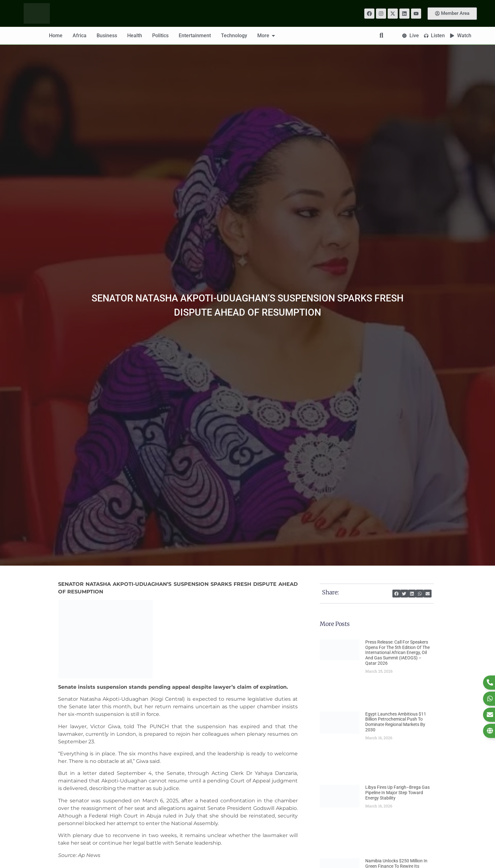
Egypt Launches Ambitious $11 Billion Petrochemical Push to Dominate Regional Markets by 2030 (396, 722)
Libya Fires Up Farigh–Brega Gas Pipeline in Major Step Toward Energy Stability (397, 793)
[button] (396, 594)
